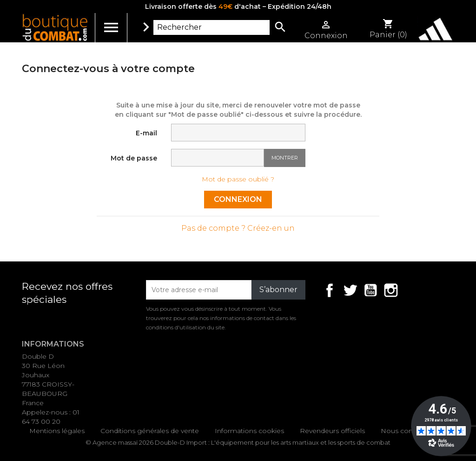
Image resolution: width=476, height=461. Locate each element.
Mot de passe (134, 158)
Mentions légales (57, 431)
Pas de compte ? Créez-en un (238, 228)
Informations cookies (249, 431)
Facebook (330, 290)
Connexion (238, 199)
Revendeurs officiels (332, 431)
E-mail (146, 133)
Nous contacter (406, 431)
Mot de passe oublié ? (238, 179)
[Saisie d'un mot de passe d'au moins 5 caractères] (218, 158)
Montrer (285, 158)
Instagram (391, 290)
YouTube (370, 290)
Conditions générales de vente (150, 431)
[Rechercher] (212, 27)
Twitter (350, 290)
